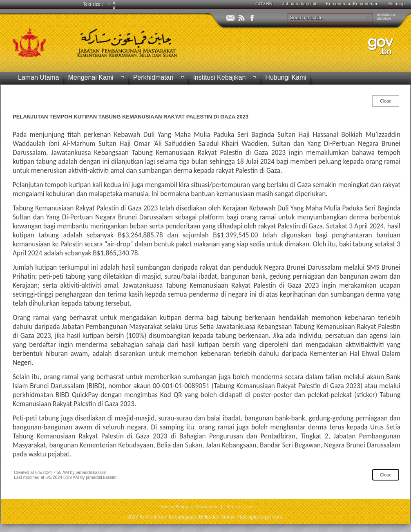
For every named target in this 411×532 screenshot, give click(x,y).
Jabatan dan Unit (299, 4)
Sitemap (396, 4)
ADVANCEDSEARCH (386, 17)
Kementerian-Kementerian (352, 4)
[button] (368, 18)
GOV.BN (264, 4)
